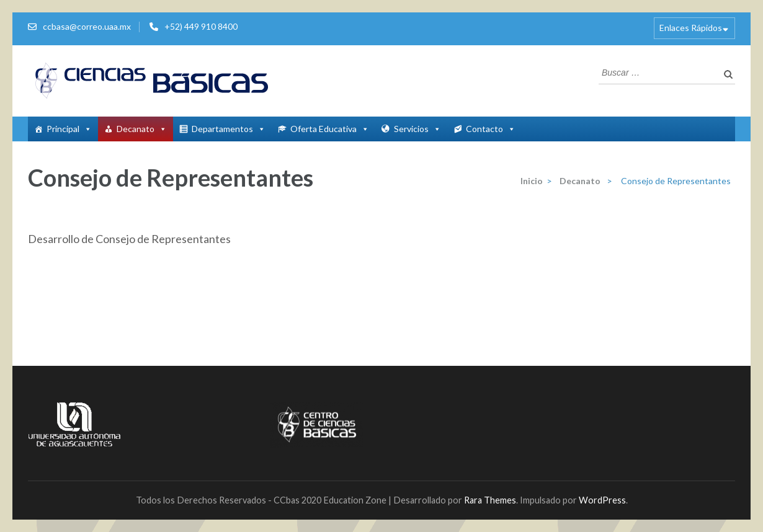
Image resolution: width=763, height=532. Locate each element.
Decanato (142, 129)
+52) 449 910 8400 (201, 26)
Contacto (491, 129)
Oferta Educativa (330, 129)
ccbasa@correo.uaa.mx (87, 26)
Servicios (417, 129)
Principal (69, 129)
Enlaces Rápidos (691, 28)
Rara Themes (490, 500)
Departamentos (229, 129)
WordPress (602, 500)
